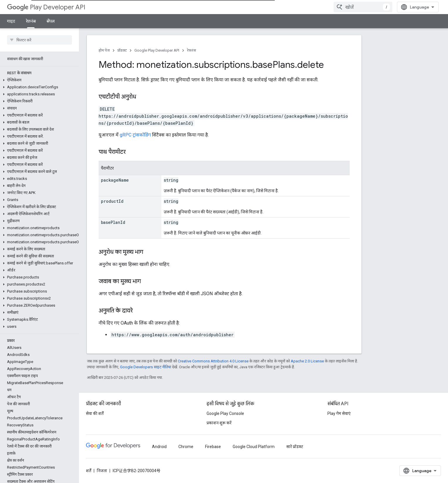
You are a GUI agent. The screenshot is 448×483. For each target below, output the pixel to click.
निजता (102, 471)
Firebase (213, 447)
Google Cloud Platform (254, 447)
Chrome (186, 447)
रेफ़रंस (191, 50)
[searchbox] (39, 40)
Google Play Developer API (157, 50)
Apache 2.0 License (307, 361)
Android (159, 447)
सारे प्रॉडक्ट (295, 447)
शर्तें (89, 471)
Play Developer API (46, 7)
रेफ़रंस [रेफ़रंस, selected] (31, 21)
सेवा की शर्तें (95, 413)
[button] (38, 80)
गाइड (11, 21)
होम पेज (104, 50)
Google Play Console (225, 413)
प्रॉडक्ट (122, 50)
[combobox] (363, 7)
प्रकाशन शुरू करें (219, 423)
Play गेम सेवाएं (339, 413)
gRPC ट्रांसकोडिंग (135, 135)
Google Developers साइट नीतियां (146, 367)
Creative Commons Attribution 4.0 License (213, 361)
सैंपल (51, 21)
